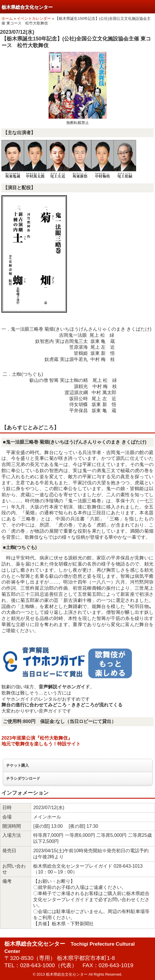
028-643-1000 (38, 965)
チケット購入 (17, 765)
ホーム (7, 18)
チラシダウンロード (23, 778)
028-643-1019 (116, 965)
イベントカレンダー (34, 18)
